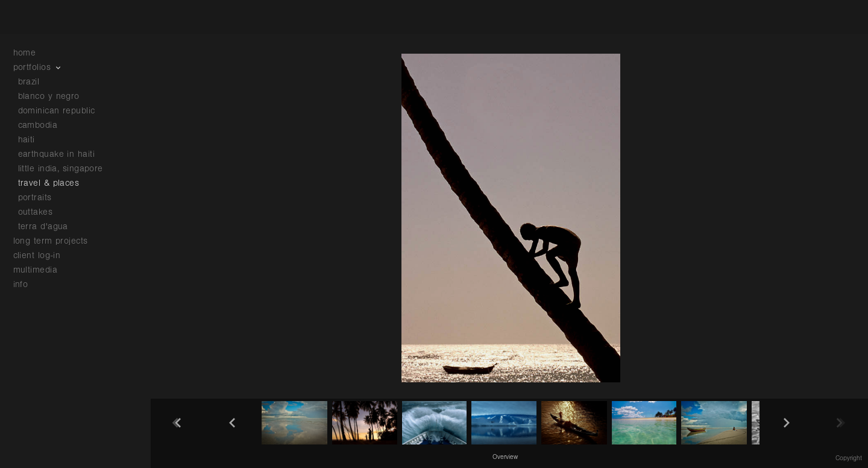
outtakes (36, 212)
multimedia (42, 270)
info (27, 284)
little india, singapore (61, 169)
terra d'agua (43, 226)
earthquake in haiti (57, 154)
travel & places (49, 183)
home (25, 53)
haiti (27, 140)
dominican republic (57, 111)
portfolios (38, 67)
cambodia (38, 125)
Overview (505, 457)
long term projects (57, 241)
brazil (29, 82)
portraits (35, 198)
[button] (505, 457)
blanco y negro (49, 96)
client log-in (37, 255)
